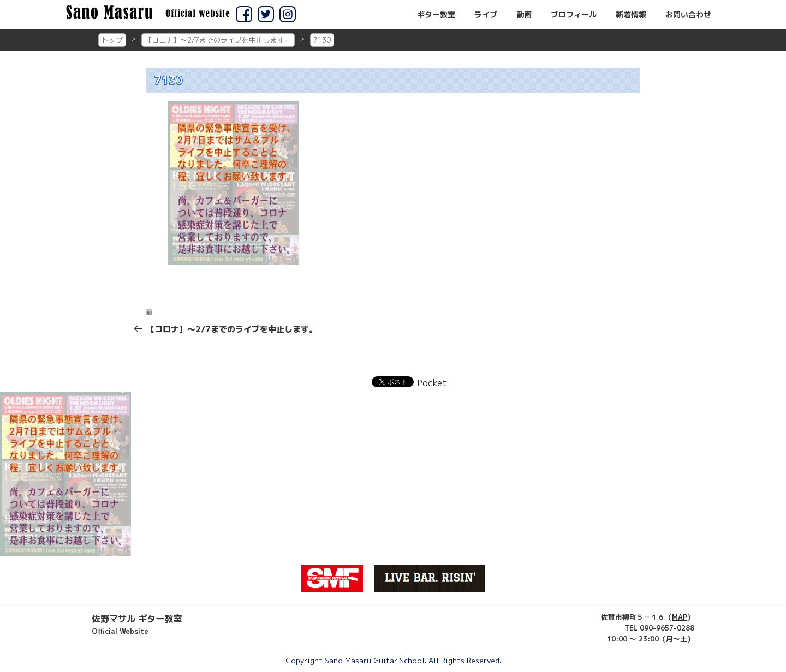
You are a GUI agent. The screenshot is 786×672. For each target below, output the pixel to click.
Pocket (432, 383)
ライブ (486, 15)
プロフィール (574, 15)
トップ (112, 40)
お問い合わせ (688, 15)
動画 (524, 15)
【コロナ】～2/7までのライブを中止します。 (218, 40)
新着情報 (631, 15)
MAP (680, 617)
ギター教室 (436, 15)
